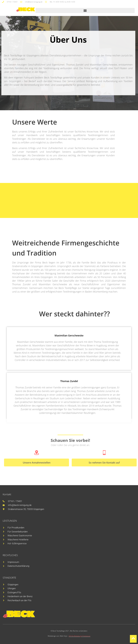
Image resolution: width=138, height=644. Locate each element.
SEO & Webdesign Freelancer (80, 636)
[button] (85, 10)
